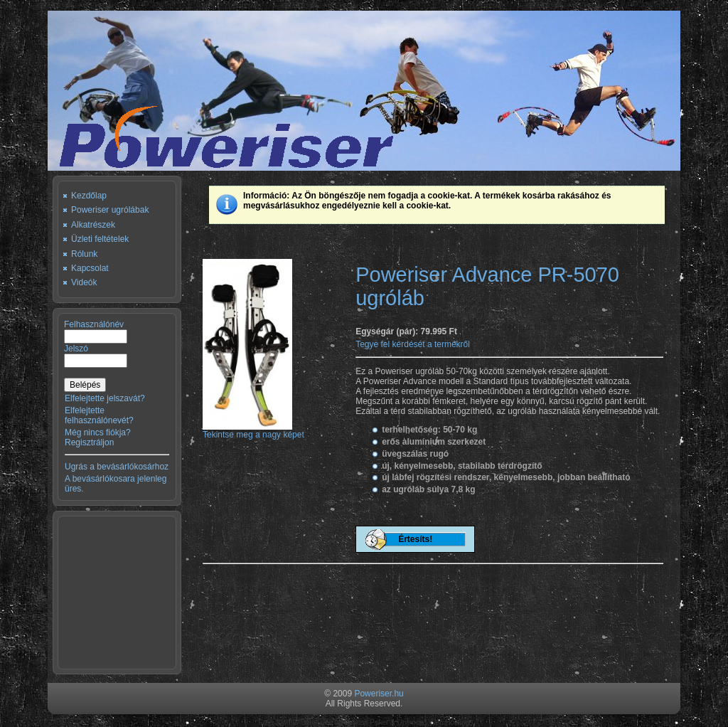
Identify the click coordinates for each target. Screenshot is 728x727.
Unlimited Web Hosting (434, 722)
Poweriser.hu (379, 694)
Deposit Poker (366, 722)
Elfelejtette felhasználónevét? (99, 415)
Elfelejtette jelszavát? (105, 398)
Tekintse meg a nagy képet (253, 431)
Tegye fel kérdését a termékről (413, 344)
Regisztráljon (89, 442)
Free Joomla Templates (296, 722)
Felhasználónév (94, 324)
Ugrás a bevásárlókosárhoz (117, 467)
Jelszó (76, 349)
